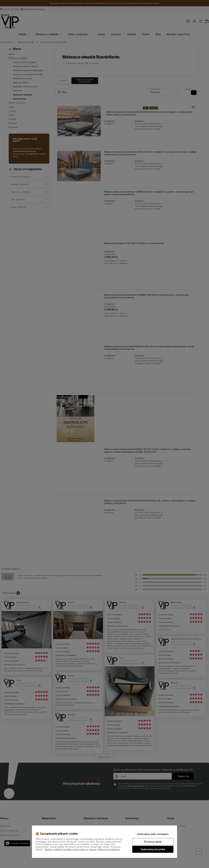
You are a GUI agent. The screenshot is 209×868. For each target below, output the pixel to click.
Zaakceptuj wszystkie (153, 849)
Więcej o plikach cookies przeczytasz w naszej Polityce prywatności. (82, 849)
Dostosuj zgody (153, 842)
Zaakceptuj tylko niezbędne (153, 834)
